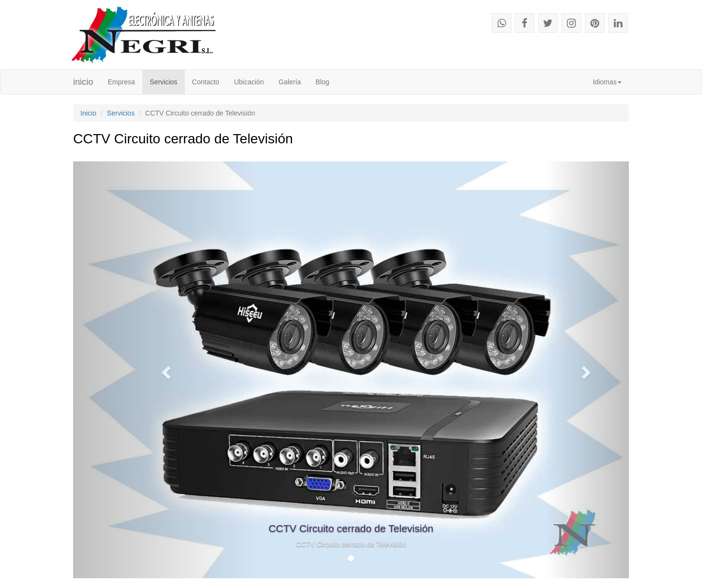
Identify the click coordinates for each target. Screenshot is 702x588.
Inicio (88, 113)
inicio (83, 82)
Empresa (125, 81)
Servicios (164, 82)
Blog (322, 82)
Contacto (206, 82)
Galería (290, 82)
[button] (165, 370)
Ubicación (249, 82)
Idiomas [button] (607, 82)
